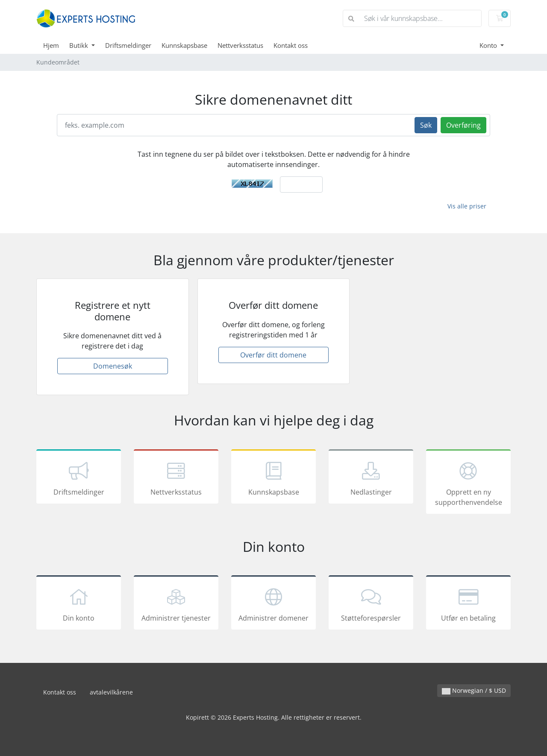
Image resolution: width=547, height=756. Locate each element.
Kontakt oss (291, 45)
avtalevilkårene (111, 692)
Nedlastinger (371, 478)
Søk (426, 125)
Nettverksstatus (240, 45)
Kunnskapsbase (184, 45)
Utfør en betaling (468, 604)
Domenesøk (113, 366)
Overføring (463, 125)
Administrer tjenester (176, 604)
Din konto (79, 604)
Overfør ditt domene (273, 355)
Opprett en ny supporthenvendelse (468, 483)
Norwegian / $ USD (474, 690)
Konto (489, 45)
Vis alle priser (467, 206)
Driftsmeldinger (128, 45)
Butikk (79, 45)
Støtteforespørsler (371, 604)
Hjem (51, 45)
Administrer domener (273, 604)
